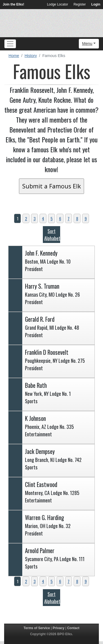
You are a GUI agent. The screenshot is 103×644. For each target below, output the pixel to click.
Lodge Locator (58, 4)
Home (14, 56)
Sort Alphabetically (57, 235)
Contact (73, 628)
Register (80, 4)
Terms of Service (37, 628)
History (31, 56)
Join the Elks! (13, 4)
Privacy (59, 628)
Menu (87, 43)
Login (96, 4)
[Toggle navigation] (10, 44)
